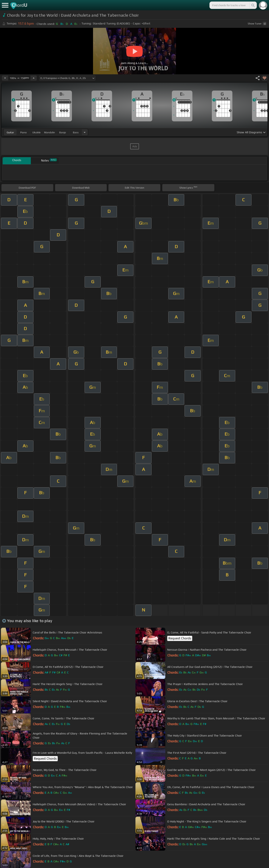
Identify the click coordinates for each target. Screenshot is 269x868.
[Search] (253, 5)
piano (23, 132)
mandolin (50, 132)
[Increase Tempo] (34, 78)
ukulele (36, 132)
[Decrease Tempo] (5, 78)
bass (76, 132)
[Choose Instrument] (85, 132)
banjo (63, 132)
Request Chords (180, 638)
